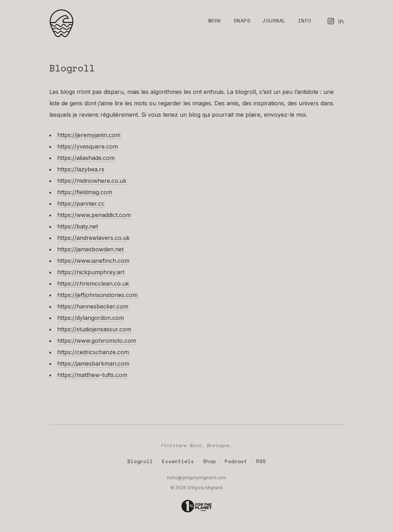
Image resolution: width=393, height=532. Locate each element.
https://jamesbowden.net (90, 249)
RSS (261, 461)
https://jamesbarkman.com (93, 363)
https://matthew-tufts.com (92, 375)
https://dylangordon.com (91, 318)
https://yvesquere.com (88, 146)
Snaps (242, 21)
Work (215, 21)
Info (305, 21)
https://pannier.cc (81, 204)
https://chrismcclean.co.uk (93, 283)
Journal (274, 21)
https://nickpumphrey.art (91, 272)
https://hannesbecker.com (93, 306)
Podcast (236, 461)
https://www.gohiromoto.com (97, 341)
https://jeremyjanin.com (89, 135)
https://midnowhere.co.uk (92, 181)
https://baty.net (78, 226)
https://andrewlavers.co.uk (93, 238)
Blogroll (140, 461)
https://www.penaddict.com (94, 215)
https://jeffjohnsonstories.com (97, 295)
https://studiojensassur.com (94, 329)
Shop (209, 461)
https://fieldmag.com (85, 192)
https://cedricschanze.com (93, 352)
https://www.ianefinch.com (93, 261)
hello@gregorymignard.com (197, 478)
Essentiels (178, 461)
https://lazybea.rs (81, 169)
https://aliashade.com (86, 158)
